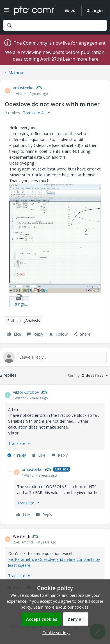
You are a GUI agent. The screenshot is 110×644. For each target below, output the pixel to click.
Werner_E (21, 536)
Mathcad (16, 73)
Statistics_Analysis (24, 321)
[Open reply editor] (55, 357)
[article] (55, 425)
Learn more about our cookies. (61, 607)
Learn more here (81, 59)
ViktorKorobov (26, 392)
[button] (6, 12)
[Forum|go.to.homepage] (30, 11)
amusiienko (23, 88)
